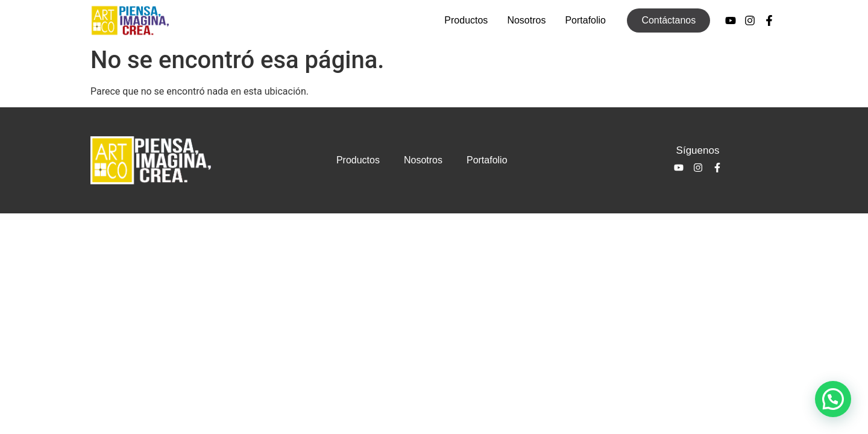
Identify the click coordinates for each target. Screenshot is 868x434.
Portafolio (585, 20)
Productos (466, 20)
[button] (833, 399)
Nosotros (526, 20)
